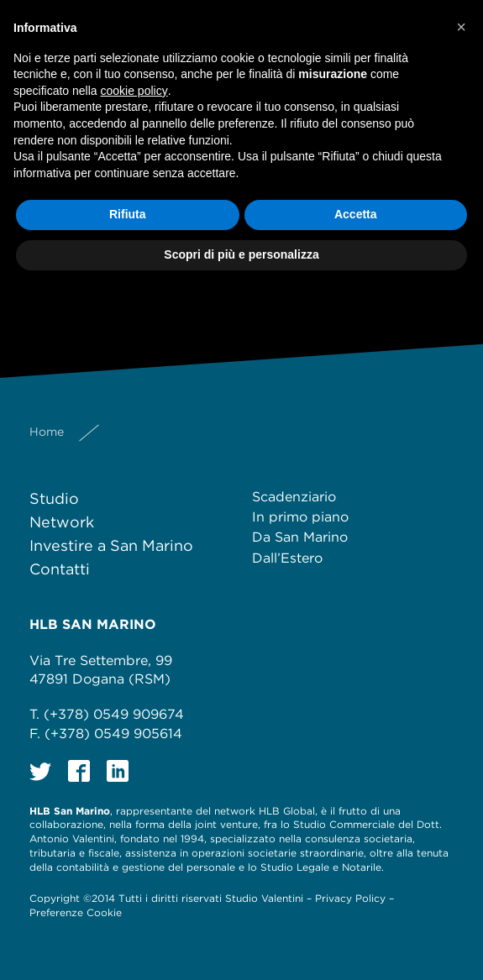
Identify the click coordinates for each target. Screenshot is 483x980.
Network (62, 522)
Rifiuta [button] (128, 214)
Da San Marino (300, 537)
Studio (54, 498)
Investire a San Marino (111, 545)
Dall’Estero (287, 558)
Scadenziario (294, 497)
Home (47, 432)
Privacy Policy (350, 898)
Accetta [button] (356, 214)
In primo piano (300, 517)
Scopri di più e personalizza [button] (241, 254)
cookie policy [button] (134, 91)
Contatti (60, 569)
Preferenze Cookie (76, 912)
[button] (461, 27)
